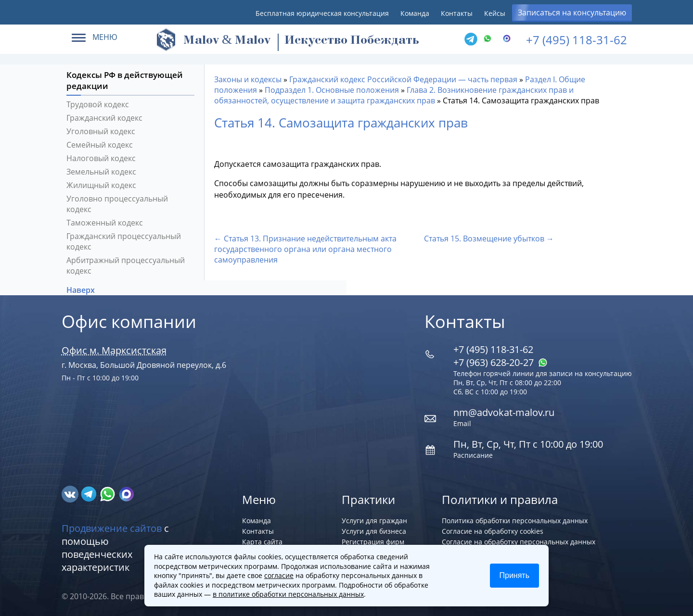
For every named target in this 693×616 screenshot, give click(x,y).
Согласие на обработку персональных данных (519, 542)
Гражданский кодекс (104, 118)
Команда (415, 13)
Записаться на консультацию (572, 13)
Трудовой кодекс (98, 104)
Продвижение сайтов (112, 528)
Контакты (457, 13)
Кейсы (495, 13)
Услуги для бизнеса (374, 531)
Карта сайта (262, 542)
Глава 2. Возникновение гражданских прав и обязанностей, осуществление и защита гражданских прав (394, 95)
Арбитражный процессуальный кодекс (126, 265)
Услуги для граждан (374, 521)
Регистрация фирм (373, 542)
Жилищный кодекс (101, 185)
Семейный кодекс (100, 145)
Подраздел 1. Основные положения (332, 90)
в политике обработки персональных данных (288, 594)
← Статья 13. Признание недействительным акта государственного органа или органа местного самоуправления (305, 249)
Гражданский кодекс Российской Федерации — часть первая (403, 79)
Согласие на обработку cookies (493, 531)
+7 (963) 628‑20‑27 (500, 362)
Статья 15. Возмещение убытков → (489, 239)
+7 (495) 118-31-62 (577, 40)
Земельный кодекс (101, 172)
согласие (279, 575)
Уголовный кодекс (101, 131)
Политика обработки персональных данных (515, 521)
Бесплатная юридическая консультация (322, 13)
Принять (515, 575)
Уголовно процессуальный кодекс (117, 204)
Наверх (82, 290)
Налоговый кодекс (101, 158)
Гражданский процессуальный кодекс (124, 241)
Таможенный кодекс (105, 223)
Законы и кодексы (248, 79)
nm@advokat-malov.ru (504, 412)
